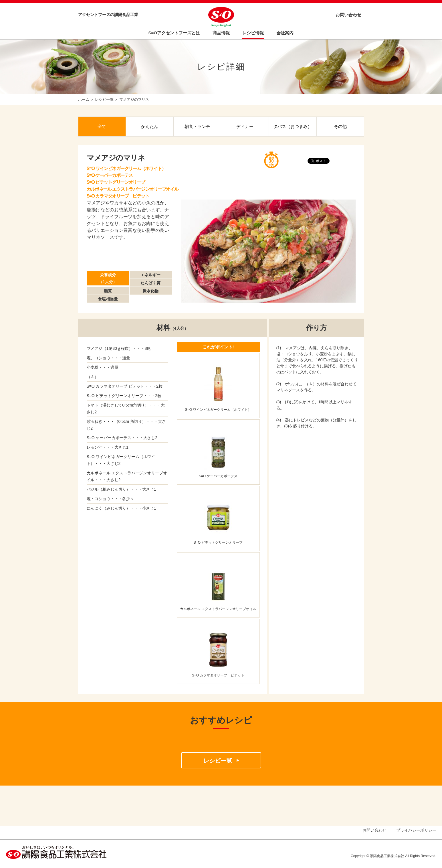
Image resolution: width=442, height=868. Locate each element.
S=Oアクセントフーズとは (174, 33)
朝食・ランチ (197, 126)
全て (102, 126)
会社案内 (285, 33)
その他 (340, 126)
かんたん (150, 126)
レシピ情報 (253, 33)
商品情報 (221, 33)
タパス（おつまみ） (293, 126)
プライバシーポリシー (416, 830)
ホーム (84, 99)
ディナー (245, 126)
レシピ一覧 (104, 99)
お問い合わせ (348, 15)
